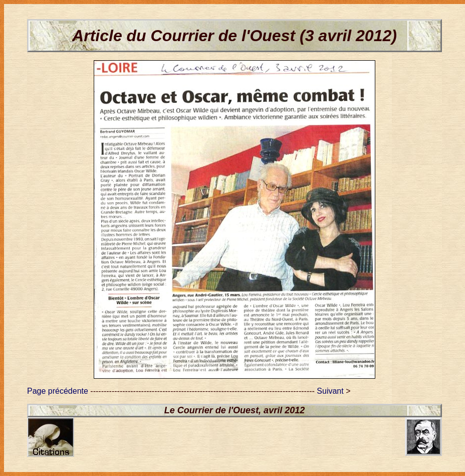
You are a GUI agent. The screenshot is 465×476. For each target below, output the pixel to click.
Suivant (330, 391)
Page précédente (58, 391)
